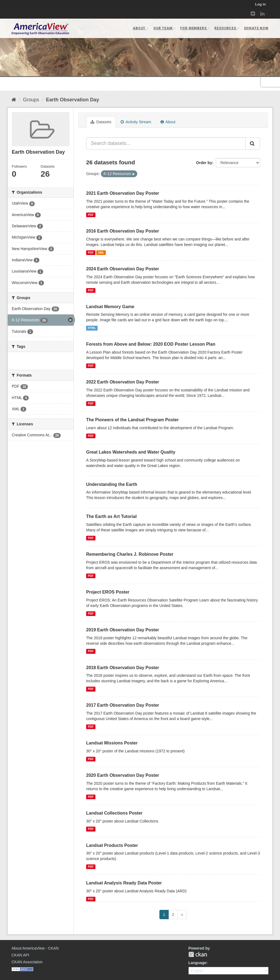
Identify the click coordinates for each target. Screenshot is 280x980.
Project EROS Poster (108, 592)
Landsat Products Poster (112, 845)
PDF (91, 215)
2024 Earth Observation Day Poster (123, 269)
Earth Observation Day (72, 100)
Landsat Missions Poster (112, 743)
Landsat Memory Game (110, 307)
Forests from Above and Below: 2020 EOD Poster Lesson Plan (151, 344)
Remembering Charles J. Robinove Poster (130, 554)
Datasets (101, 122)
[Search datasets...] (166, 144)
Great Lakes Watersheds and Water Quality (131, 452)
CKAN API (20, 955)
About (168, 122)
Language (197, 963)
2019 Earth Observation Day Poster (123, 630)
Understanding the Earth (112, 484)
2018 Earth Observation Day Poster (123, 668)
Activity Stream (136, 122)
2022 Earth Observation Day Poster (123, 382)
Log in (260, 4)
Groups (31, 100)
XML (101, 253)
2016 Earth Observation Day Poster (123, 231)
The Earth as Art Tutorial (111, 516)
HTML (92, 328)
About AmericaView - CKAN (35, 948)
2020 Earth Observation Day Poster (123, 775)
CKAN (198, 954)
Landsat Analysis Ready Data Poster (124, 883)
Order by (204, 163)
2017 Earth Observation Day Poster (123, 705)
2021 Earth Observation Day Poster (123, 193)
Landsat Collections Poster (114, 813)
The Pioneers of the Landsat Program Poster (132, 420)
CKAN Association (27, 962)
